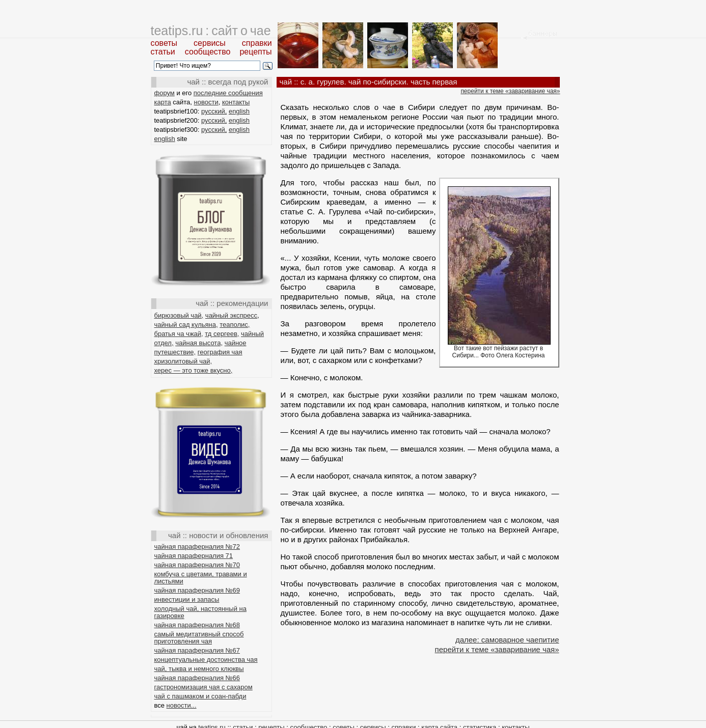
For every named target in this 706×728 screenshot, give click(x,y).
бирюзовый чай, (179, 315)
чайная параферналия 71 (194, 556)
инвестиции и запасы (187, 599)
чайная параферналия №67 (197, 650)
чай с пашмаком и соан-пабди (200, 696)
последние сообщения (228, 93)
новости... (182, 705)
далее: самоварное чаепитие (507, 640)
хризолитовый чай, (183, 361)
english (239, 111)
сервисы (210, 43)
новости (206, 102)
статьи (163, 52)
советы (164, 43)
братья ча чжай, (179, 334)
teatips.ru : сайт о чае (211, 31)
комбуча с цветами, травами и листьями (201, 578)
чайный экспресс (231, 315)
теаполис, (235, 325)
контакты (236, 102)
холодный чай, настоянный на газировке (200, 612)
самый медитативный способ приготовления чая (199, 638)
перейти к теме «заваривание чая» (510, 91)
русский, (214, 111)
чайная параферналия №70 (197, 565)
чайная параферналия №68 (197, 625)
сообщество (208, 52)
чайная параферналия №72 (197, 547)
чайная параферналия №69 (197, 590)
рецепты (255, 52)
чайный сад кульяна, (186, 325)
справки (257, 43)
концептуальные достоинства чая (206, 660)
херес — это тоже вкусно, (194, 370)
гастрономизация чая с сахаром (203, 687)
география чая (220, 352)
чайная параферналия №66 (197, 678)
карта (163, 102)
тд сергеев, (222, 334)
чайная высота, (199, 343)
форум (165, 93)
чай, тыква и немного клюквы (199, 669)
